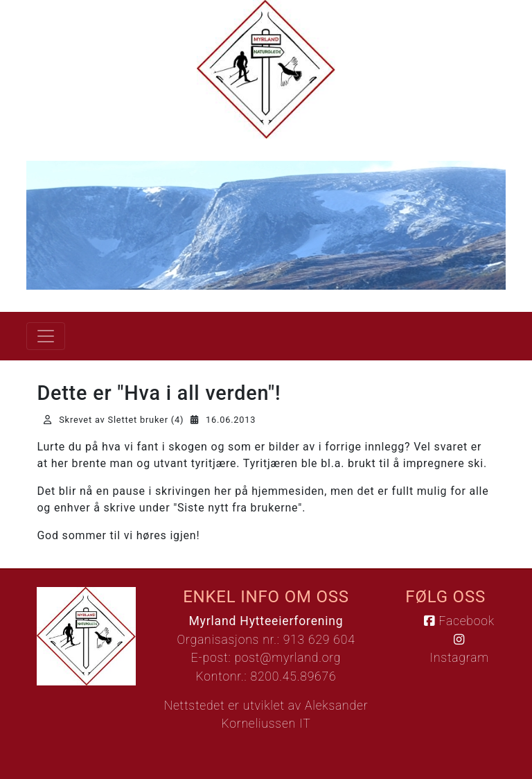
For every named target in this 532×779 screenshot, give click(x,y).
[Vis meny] (46, 336)
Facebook (459, 621)
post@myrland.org (287, 658)
